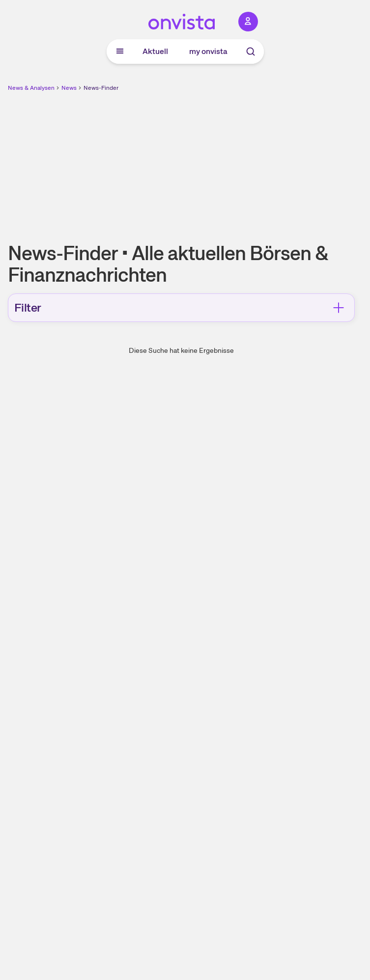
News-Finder (101, 88)
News (69, 88)
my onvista (208, 51)
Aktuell (155, 51)
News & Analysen (31, 88)
